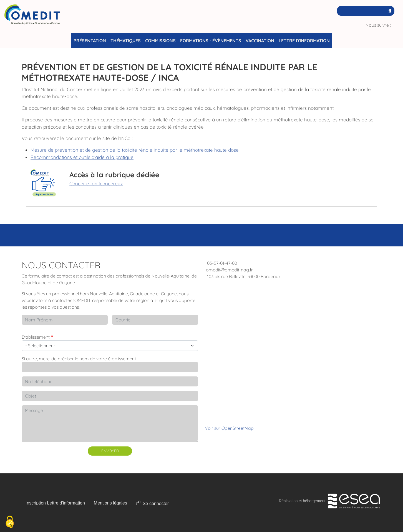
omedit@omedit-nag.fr (229, 270)
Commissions (160, 41)
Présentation (90, 41)
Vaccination (260, 41)
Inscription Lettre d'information (55, 503)
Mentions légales (110, 503)
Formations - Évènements (211, 41)
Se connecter (156, 504)
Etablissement (36, 337)
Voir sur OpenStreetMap (229, 428)
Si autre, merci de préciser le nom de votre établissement (79, 359)
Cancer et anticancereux (96, 183)
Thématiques (126, 41)
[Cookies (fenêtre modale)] (10, 522)
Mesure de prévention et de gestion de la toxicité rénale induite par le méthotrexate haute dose (135, 150)
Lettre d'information (304, 41)
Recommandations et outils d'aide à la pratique (82, 157)
